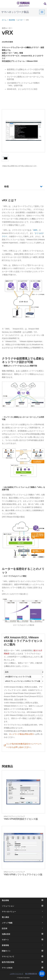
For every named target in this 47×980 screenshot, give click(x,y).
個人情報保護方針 (31, 974)
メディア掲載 (23, 923)
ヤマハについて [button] (23, 957)
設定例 (23, 928)
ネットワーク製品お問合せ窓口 (21, 734)
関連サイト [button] (23, 951)
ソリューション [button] (23, 906)
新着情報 (23, 945)
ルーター (20, 20)
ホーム (4, 20)
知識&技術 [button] (23, 934)
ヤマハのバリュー (23, 912)
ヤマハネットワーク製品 (15, 12)
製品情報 (12, 20)
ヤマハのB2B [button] (23, 968)
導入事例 (23, 917)
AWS (35, 230)
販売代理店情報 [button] (23, 962)
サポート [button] (23, 940)
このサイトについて (17, 974)
